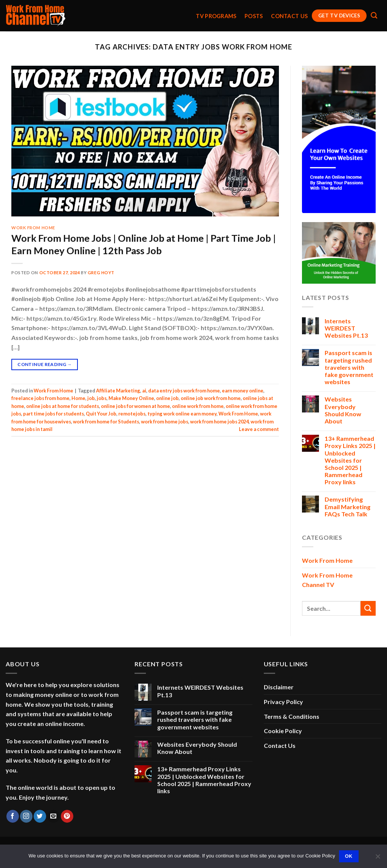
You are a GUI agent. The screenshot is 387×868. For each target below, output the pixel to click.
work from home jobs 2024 (219, 422)
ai (144, 391)
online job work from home (211, 398)
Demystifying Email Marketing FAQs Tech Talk (348, 506)
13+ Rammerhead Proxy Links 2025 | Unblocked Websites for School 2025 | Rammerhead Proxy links (350, 460)
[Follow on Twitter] (40, 816)
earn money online (243, 391)
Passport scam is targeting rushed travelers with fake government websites (349, 367)
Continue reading (45, 364)
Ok (349, 856)
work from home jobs (165, 422)
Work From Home (33, 228)
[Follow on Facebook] (13, 816)
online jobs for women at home (135, 406)
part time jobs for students (53, 414)
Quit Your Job (101, 414)
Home (78, 398)
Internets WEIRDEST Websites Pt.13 (346, 328)
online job (167, 398)
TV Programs (216, 16)
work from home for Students (106, 422)
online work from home (198, 406)
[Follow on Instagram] (26, 816)
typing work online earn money (182, 414)
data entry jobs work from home (184, 391)
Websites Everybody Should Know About (343, 410)
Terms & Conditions (292, 716)
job (91, 398)
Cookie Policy (283, 731)
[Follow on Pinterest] (67, 816)
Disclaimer (279, 687)
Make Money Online (131, 398)
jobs (102, 398)
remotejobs (132, 414)
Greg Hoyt (101, 273)
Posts (254, 16)
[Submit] (368, 608)
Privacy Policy (283, 702)
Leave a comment (259, 429)
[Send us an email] (53, 816)
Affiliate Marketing (118, 391)
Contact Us (289, 16)
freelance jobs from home (40, 398)
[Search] (374, 16)
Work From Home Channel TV (327, 580)
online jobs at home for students (63, 406)
